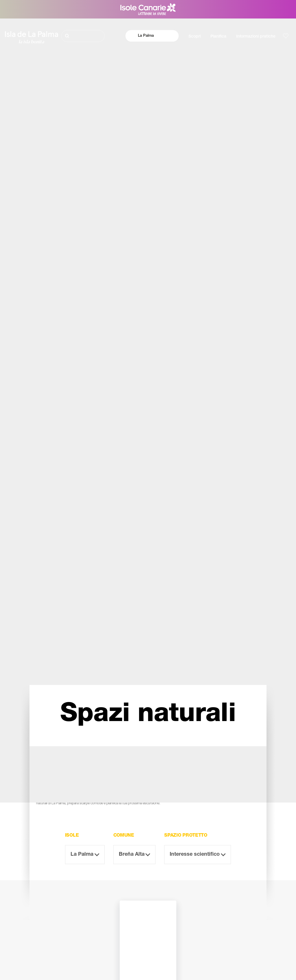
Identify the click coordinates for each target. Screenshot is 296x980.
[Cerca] (83, 36)
